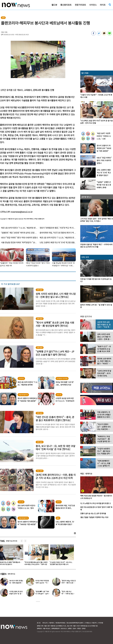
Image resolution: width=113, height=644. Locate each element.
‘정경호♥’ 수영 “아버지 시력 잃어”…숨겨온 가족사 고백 (42, 594)
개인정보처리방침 (60, 623)
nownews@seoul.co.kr (22, 212)
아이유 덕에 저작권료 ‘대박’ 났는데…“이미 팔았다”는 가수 (42, 583)
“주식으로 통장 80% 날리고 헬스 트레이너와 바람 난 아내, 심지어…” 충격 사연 (36, 563)
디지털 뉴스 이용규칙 (91, 623)
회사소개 (45, 623)
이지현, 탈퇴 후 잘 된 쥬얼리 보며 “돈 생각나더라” (16, 594)
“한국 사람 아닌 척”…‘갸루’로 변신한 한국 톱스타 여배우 (68, 594)
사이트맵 (101, 623)
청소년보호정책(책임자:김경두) (75, 623)
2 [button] (38, 601)
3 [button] (40, 601)
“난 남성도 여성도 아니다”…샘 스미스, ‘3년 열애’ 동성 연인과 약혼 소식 (61, 563)
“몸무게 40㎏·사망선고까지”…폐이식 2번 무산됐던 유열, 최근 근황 (69, 583)
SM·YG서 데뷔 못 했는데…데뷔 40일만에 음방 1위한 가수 (16, 583)
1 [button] (36, 601)
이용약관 (51, 623)
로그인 (39, 623)
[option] (36, 556)
